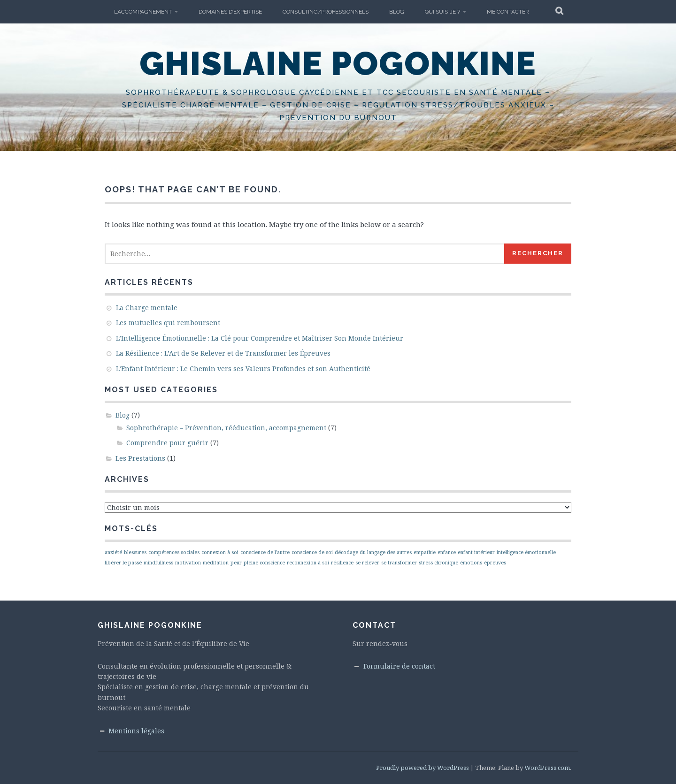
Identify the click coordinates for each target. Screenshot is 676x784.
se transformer (399, 563)
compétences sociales (174, 552)
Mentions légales (136, 731)
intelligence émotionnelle (526, 552)
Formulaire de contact (399, 666)
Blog (397, 12)
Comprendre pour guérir (167, 443)
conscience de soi (312, 552)
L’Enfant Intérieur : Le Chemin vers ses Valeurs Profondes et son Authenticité (243, 369)
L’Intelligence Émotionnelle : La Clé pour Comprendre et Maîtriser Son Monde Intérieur (260, 338)
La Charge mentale (147, 308)
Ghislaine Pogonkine (338, 63)
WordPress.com (547, 768)
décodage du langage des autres (373, 552)
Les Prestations (140, 458)
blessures (135, 552)
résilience (342, 563)
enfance (447, 552)
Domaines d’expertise (230, 12)
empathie (425, 552)
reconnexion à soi (308, 563)
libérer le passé (123, 563)
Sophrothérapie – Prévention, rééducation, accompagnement (226, 428)
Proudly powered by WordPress (422, 768)
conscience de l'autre (265, 552)
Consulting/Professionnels (326, 12)
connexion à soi (220, 552)
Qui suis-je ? (442, 12)
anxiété (113, 552)
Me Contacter (508, 12)
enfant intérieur (476, 552)
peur (236, 563)
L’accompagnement (143, 12)
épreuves (495, 563)
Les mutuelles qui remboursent (168, 323)
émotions (471, 563)
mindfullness (158, 563)
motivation (188, 563)
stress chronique (438, 563)
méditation (216, 563)
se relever (367, 563)
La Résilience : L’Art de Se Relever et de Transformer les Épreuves (223, 353)
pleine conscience (264, 563)
